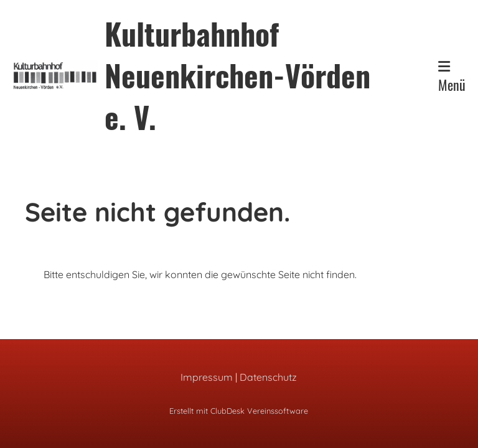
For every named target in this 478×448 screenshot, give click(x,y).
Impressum (207, 377)
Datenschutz (268, 377)
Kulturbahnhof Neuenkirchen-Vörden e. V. (237, 75)
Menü (452, 77)
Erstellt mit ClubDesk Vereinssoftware (239, 411)
